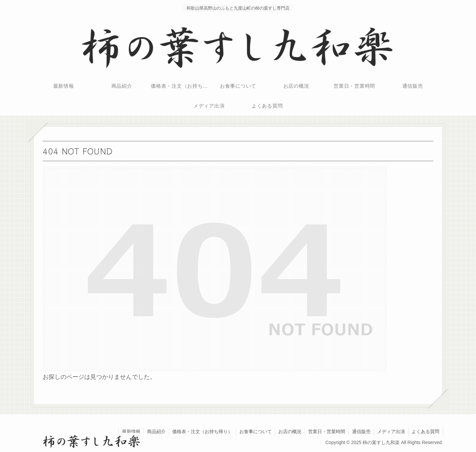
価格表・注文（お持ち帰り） (201, 431)
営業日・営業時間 (326, 431)
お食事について (254, 431)
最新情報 (129, 431)
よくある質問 (425, 431)
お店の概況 (289, 431)
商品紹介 (155, 431)
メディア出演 (391, 431)
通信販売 (361, 431)
